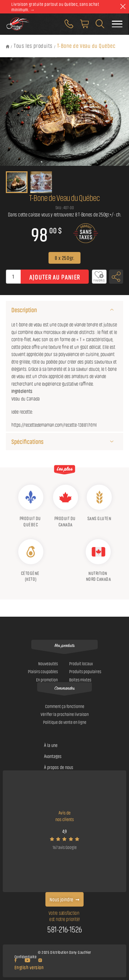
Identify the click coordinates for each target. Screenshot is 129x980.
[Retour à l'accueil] (8, 47)
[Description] (112, 310)
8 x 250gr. (64, 258)
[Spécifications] (112, 442)
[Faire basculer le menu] (117, 24)
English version (29, 967)
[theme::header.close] (123, 7)
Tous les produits (33, 46)
